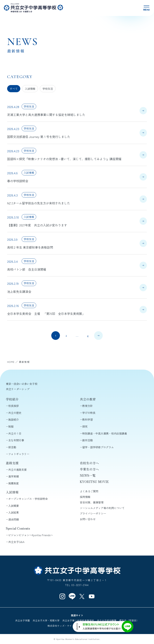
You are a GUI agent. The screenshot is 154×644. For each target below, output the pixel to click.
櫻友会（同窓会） (129, 620)
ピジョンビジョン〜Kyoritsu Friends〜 (31, 535)
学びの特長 (89, 413)
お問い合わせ (88, 519)
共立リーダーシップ (18, 389)
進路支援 (12, 463)
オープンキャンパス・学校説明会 (28, 499)
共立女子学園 (23, 620)
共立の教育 (88, 399)
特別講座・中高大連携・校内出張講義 (105, 433)
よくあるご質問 (89, 491)
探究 (85, 426)
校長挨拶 (14, 406)
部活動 (12, 447)
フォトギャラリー (19, 454)
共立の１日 (15, 433)
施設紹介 (14, 419)
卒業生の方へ (89, 469)
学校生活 (48, 89)
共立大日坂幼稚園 (107, 620)
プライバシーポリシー (93, 513)
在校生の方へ (89, 463)
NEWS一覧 (88, 475)
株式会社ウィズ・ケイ (60, 626)
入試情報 (30, 89)
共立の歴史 (15, 413)
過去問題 (14, 519)
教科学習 (88, 419)
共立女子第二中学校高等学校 (78, 620)
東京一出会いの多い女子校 (22, 384)
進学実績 (14, 476)
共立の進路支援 (17, 470)
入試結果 (14, 512)
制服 (11, 426)
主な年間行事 (16, 440)
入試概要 (14, 506)
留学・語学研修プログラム (98, 447)
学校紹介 (12, 399)
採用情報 (85, 497)
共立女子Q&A (16, 542)
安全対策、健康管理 (92, 502)
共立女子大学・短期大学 (46, 620)
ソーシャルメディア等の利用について (102, 508)
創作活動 (88, 440)
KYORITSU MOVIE (94, 482)
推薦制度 (14, 483)
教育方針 (88, 406)
